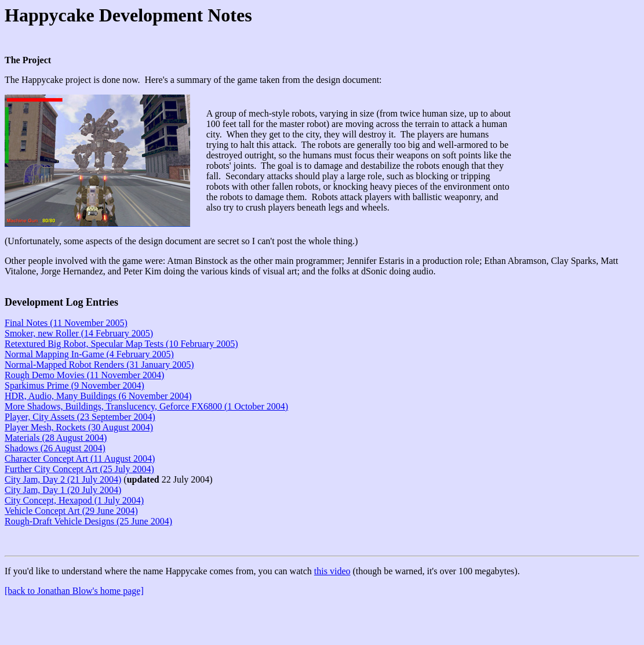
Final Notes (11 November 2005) (66, 323)
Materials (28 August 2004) (56, 438)
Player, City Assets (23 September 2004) (80, 417)
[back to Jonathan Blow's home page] (74, 591)
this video (332, 571)
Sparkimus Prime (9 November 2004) (74, 385)
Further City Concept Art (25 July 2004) (79, 469)
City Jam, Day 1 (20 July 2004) (63, 490)
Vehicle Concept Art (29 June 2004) (71, 511)
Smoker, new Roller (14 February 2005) (79, 333)
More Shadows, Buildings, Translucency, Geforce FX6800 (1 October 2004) (146, 406)
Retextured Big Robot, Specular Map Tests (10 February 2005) (121, 344)
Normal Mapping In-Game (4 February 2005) (89, 354)
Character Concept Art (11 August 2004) (80, 459)
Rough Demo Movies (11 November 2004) (84, 375)
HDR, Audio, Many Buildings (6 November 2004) (98, 396)
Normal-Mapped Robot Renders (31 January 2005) (99, 365)
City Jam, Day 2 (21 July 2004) (63, 479)
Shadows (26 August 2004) (55, 448)
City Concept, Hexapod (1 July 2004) (74, 500)
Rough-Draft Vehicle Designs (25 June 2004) (88, 521)
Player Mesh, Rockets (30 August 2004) (79, 427)
